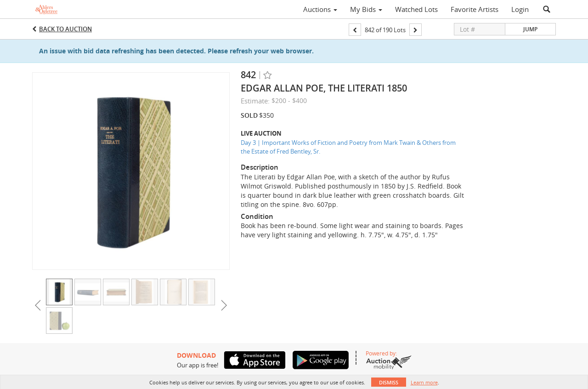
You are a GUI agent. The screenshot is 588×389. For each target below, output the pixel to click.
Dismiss (389, 382)
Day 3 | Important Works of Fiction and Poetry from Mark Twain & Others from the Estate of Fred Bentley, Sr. (348, 147)
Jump (530, 29)
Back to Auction (65, 29)
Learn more (424, 382)
